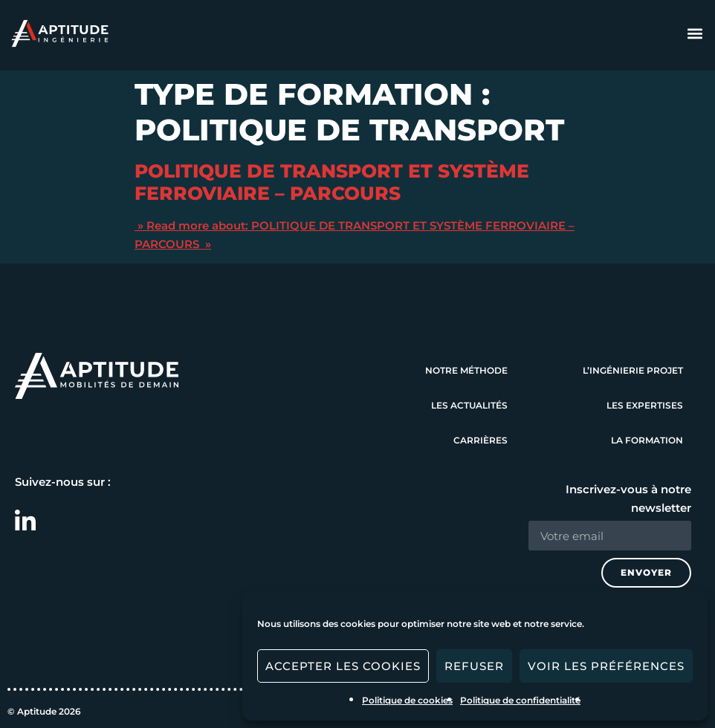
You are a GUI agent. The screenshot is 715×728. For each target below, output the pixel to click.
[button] (695, 34)
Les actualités (469, 405)
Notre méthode (466, 370)
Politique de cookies (407, 700)
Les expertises (645, 405)
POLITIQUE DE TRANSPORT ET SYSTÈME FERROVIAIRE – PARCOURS (332, 182)
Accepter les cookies (343, 666)
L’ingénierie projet (633, 370)
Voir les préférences (606, 666)
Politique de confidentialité (520, 700)
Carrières (481, 440)
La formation (647, 440)
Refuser (474, 666)
